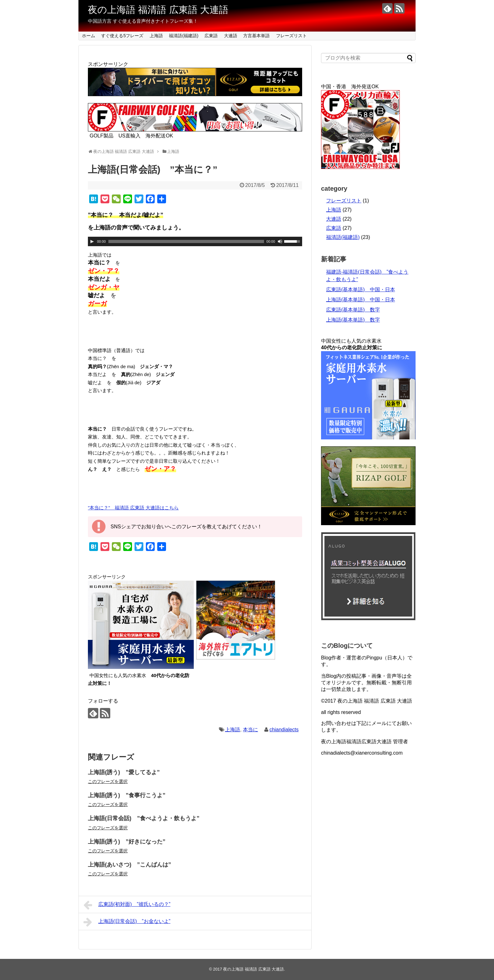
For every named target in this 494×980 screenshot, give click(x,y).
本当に (250, 730)
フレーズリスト (291, 36)
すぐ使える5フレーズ (122, 36)
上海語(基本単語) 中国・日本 (361, 300)
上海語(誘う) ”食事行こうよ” (127, 795)
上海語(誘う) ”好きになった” (127, 842)
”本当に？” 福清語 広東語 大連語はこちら (133, 508)
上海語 (156, 36)
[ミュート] (280, 241)
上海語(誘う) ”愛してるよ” (124, 772)
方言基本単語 (256, 36)
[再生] (92, 241)
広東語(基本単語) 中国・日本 (361, 290)
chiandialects (284, 730)
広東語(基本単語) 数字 (353, 310)
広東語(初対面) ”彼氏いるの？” (127, 905)
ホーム (89, 36)
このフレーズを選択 (108, 781)
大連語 (231, 36)
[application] (195, 241)
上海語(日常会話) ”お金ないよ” (127, 922)
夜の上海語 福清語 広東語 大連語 (158, 10)
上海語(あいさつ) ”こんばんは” (129, 865)
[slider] (186, 241)
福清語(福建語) (184, 36)
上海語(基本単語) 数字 (353, 320)
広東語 (211, 36)
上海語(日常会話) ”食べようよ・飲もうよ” (144, 818)
